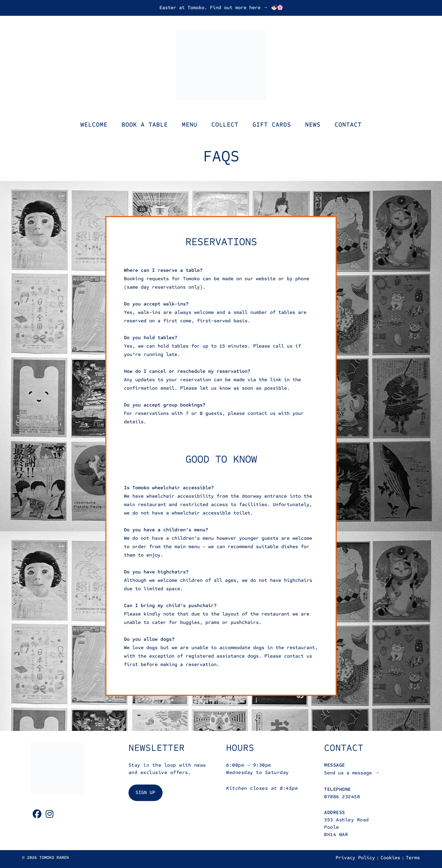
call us (283, 346)
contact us (262, 413)
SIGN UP (145, 792)
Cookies (390, 858)
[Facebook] (37, 814)
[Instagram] (50, 814)
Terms (413, 858)
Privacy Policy (355, 858)
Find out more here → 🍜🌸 (246, 8)
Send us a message (349, 773)
